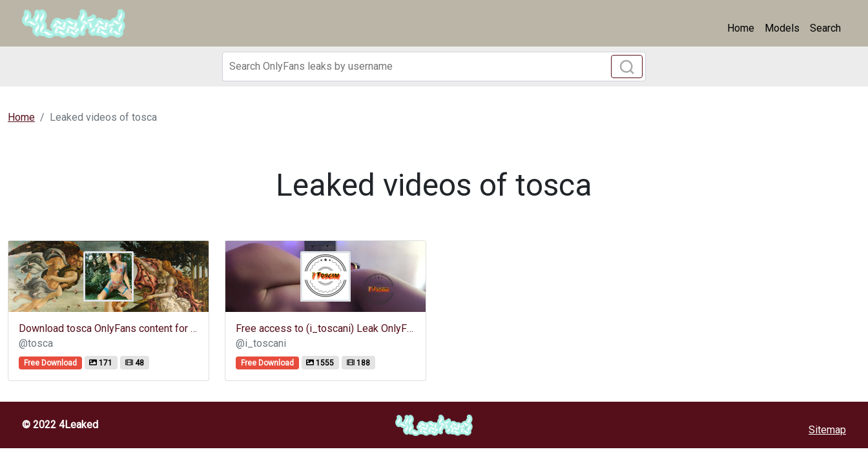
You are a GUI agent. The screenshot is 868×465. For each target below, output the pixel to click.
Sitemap (827, 430)
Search (825, 28)
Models (782, 28)
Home (741, 28)
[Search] (434, 67)
